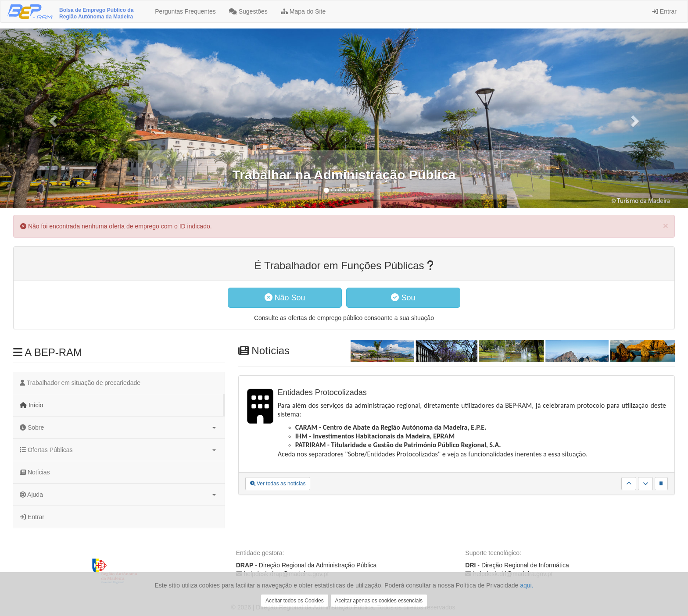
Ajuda (118, 495)
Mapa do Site (303, 11)
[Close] (666, 226)
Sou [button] (403, 298)
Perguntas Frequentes (184, 11)
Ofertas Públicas (118, 450)
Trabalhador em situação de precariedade (80, 383)
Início (31, 405)
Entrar (664, 11)
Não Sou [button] (285, 298)
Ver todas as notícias (278, 484)
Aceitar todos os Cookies (295, 601)
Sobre (118, 427)
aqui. (527, 585)
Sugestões (248, 11)
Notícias (35, 472)
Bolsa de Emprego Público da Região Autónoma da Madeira (96, 13)
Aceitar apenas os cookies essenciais (379, 601)
